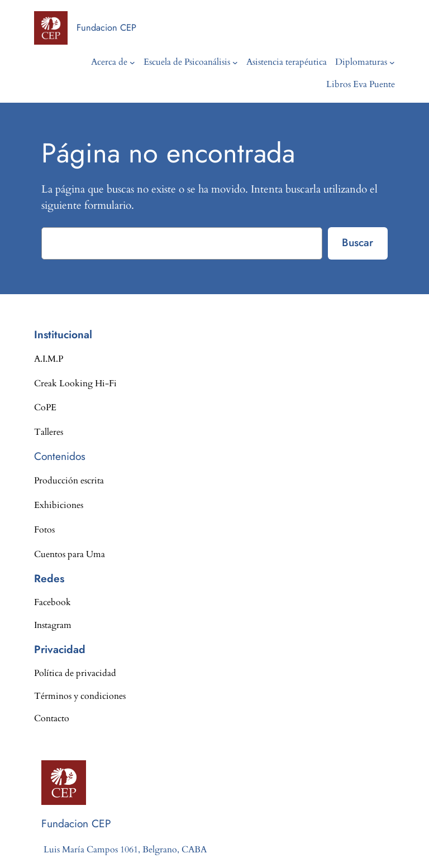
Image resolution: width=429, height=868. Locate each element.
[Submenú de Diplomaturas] (392, 63)
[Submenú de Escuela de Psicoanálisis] (235, 63)
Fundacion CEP (106, 27)
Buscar (357, 242)
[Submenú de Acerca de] (132, 63)
